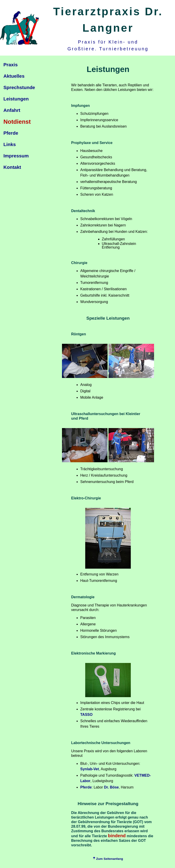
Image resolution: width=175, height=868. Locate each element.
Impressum (16, 156)
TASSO (86, 715)
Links (10, 144)
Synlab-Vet (90, 769)
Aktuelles (14, 76)
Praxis (10, 65)
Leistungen (16, 99)
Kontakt (12, 167)
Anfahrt (12, 110)
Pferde (11, 133)
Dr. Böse (111, 787)
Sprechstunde (19, 87)
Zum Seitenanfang (108, 859)
